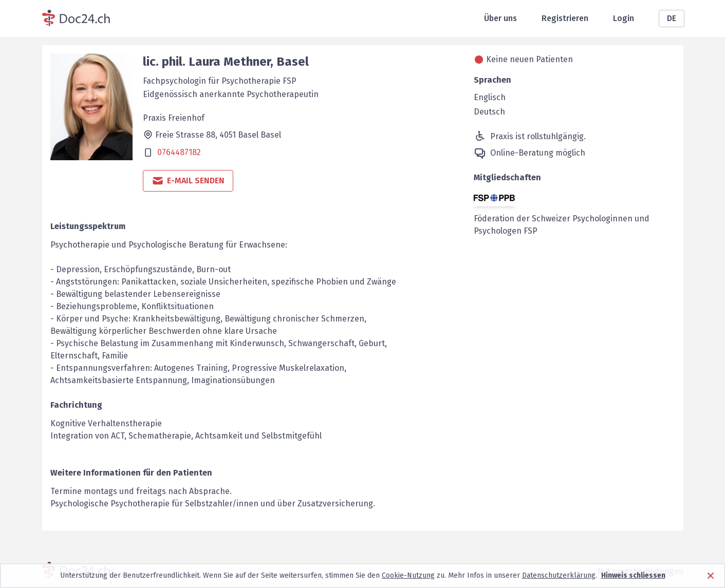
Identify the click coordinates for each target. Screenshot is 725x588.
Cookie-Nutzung (408, 575)
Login (624, 18)
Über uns (500, 18)
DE (672, 18)
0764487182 (179, 152)
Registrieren (565, 18)
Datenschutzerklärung (559, 575)
